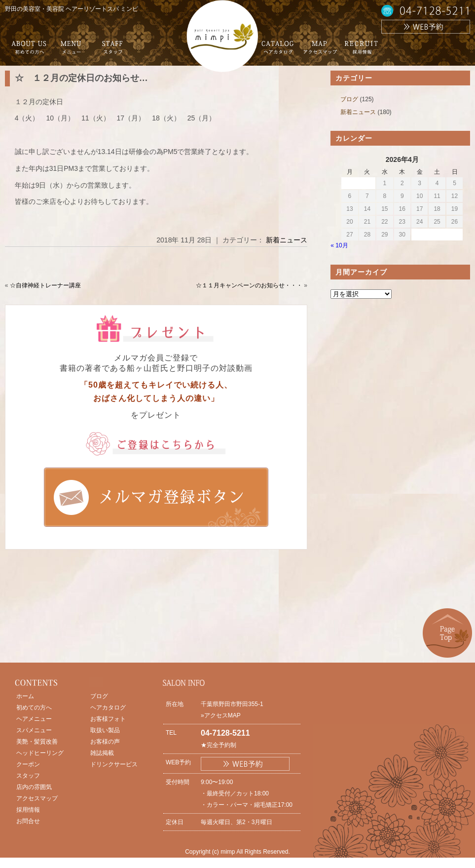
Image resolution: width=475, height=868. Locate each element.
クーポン (28, 764)
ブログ (349, 99)
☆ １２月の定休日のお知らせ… (81, 78)
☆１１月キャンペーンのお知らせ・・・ (249, 285)
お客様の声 (105, 742)
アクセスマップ (37, 798)
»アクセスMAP (221, 715)
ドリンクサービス (114, 764)
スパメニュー (34, 730)
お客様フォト (108, 719)
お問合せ (28, 821)
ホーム (25, 696)
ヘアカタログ (108, 708)
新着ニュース (287, 240)
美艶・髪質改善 (37, 742)
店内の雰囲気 (34, 787)
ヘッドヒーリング (40, 753)
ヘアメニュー (34, 719)
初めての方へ (34, 708)
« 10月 (339, 245)
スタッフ (28, 776)
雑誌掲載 (102, 753)
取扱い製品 (105, 730)
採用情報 (28, 810)
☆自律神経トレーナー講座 (45, 285)
